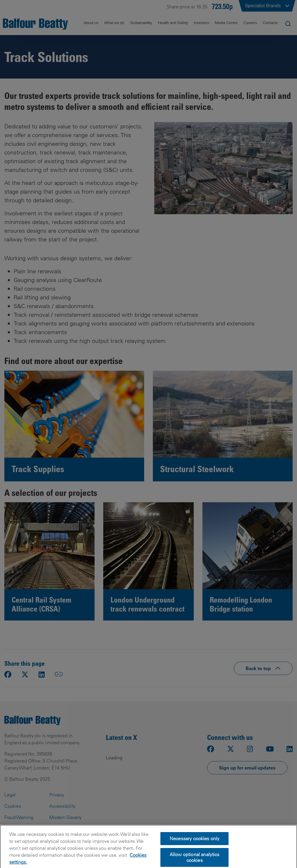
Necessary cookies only (195, 847)
